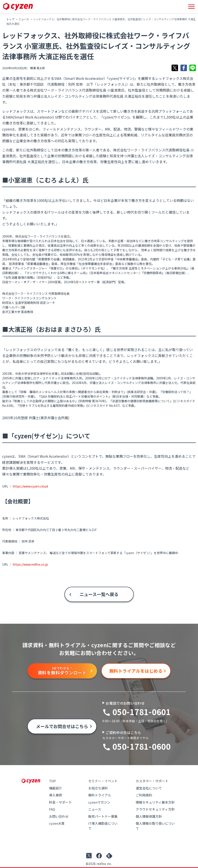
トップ (10, 19)
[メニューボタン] (191, 7)
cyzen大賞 (57, 823)
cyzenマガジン (99, 802)
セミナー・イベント (103, 781)
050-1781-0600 (141, 746)
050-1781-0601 (141, 712)
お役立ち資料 (98, 788)
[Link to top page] (18, 7)
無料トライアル (100, 795)
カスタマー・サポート (152, 781)
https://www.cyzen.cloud (30, 486)
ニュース (24, 19)
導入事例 (56, 795)
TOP (52, 781)
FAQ (52, 809)
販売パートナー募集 (103, 816)
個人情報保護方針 (149, 816)
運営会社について (149, 788)
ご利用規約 (144, 795)
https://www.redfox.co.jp (30, 564)
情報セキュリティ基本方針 (155, 802)
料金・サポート (60, 802)
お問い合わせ (59, 816)
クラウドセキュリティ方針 (155, 809)
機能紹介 (56, 788)
